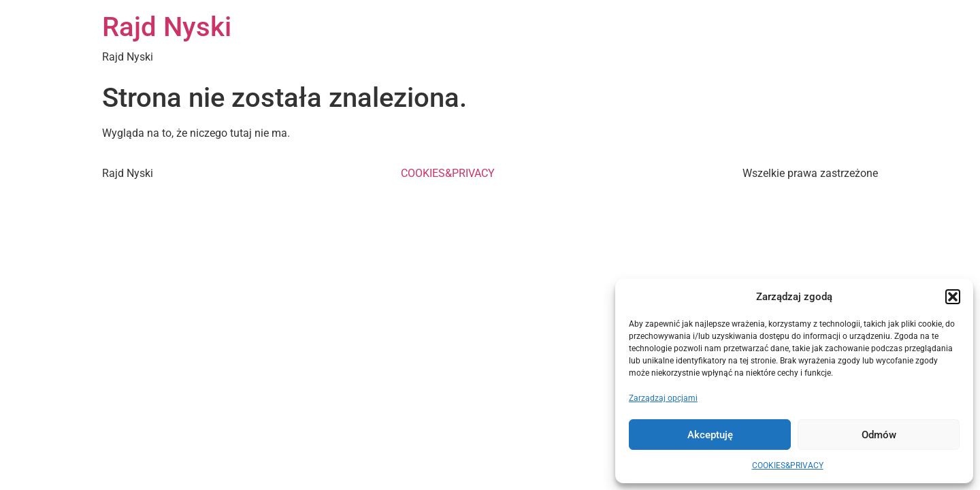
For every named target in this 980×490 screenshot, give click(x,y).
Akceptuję (710, 435)
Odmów (879, 435)
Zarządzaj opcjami (663, 398)
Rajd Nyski (167, 27)
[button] (953, 297)
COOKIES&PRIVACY (788, 465)
